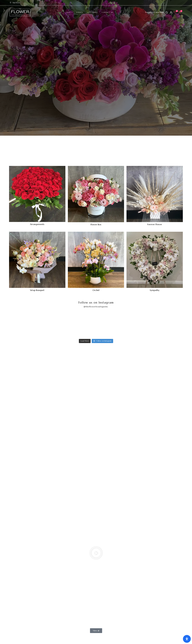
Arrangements (37, 224)
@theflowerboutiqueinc (96, 307)
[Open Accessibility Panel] (187, 639)
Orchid (96, 290)
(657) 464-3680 (158, 12)
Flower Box (96, 224)
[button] (180, 12)
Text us (148, 12)
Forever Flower (155, 224)
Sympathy (155, 290)
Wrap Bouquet (37, 290)
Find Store (15, 3)
